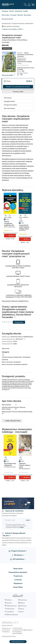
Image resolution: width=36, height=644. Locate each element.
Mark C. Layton (8, 227)
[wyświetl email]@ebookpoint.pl (24, 630)
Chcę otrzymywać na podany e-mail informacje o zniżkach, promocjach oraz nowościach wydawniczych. (14, 526)
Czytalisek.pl (10, 612)
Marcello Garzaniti (24, 469)
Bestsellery (28, 15)
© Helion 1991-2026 (7, 625)
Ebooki (12, 11)
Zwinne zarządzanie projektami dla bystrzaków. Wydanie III (9, 225)
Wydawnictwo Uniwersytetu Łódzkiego (25, 61)
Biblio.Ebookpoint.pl (12, 615)
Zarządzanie (17, 362)
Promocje (13, 15)
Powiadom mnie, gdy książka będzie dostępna (18, 87)
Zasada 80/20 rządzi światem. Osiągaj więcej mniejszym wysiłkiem (24, 229)
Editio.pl (22, 603)
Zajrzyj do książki (7, 75)
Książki (25, 11)
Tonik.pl (14, 636)
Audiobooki (19, 11)
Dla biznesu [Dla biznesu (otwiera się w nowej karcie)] (18, 555)
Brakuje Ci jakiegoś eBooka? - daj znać (14, 534)
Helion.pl (9, 600)
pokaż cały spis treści (13, 421)
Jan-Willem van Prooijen (10, 467)
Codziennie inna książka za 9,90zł (12, 29)
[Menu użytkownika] (29, 5)
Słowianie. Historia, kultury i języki (25, 465)
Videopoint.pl (10, 609)
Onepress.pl (23, 600)
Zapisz (28, 520)
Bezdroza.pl (23, 606)
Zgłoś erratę (6, 348)
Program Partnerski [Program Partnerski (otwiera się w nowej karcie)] (18, 551)
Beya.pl (22, 609)
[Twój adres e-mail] (12, 520)
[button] (32, 205)
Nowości (20, 15)
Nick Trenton (22, 230)
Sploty (22, 612)
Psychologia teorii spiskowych (10, 464)
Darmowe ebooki (7, 19)
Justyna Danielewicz (23, 54)
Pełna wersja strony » (18, 642)
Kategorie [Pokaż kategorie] (5, 11)
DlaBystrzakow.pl (11, 606)
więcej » (22, 527)
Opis (8, 98)
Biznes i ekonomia (7, 362)
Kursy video (6, 15)
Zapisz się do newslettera (14, 511)
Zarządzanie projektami (20, 364)
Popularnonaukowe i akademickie (12, 357)
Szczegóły (9, 101)
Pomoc (26, 301)
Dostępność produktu (10, 105)
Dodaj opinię (19, 322)
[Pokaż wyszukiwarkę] (25, 5)
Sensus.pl (9, 603)
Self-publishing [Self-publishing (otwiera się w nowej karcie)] (18, 559)
